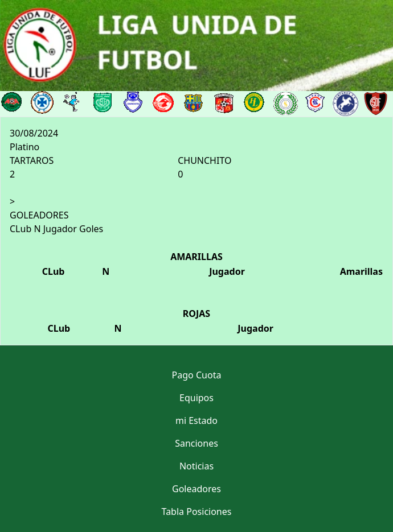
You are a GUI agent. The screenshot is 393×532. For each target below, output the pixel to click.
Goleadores (197, 489)
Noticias (197, 466)
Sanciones (197, 443)
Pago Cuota (197, 375)
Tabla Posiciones (197, 512)
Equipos (197, 398)
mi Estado (197, 420)
